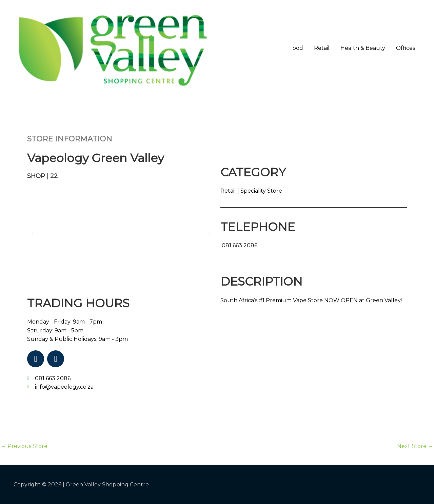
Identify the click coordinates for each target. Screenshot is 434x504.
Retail (322, 48)
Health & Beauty (363, 48)
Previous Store (24, 446)
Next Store (415, 446)
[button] (32, 233)
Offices (406, 48)
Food (296, 48)
